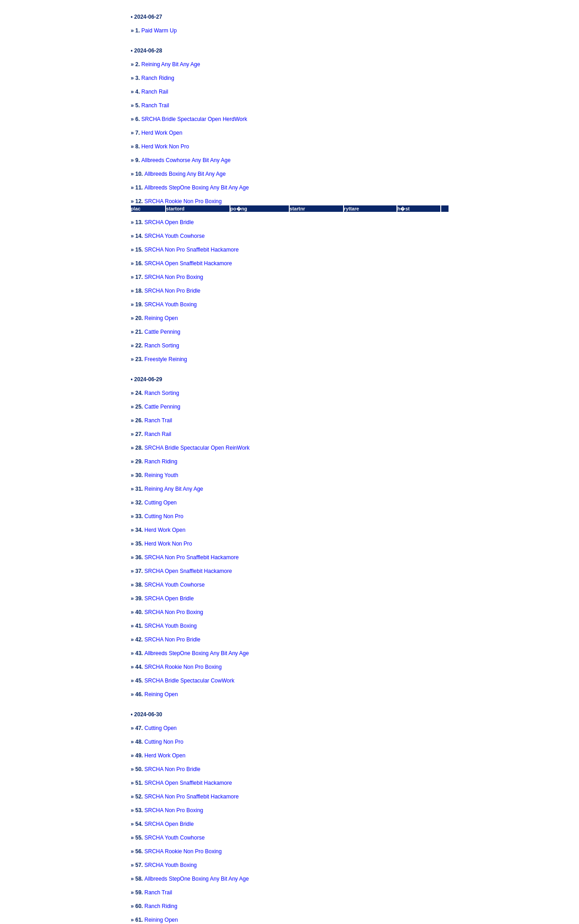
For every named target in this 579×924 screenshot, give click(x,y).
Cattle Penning (163, 332)
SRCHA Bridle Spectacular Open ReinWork (197, 448)
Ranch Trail (155, 105)
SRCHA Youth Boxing (171, 304)
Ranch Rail (155, 92)
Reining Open (161, 318)
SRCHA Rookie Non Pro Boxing (183, 201)
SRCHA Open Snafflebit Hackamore (188, 263)
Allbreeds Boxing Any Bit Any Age (185, 174)
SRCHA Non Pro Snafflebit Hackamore (192, 250)
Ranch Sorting (162, 346)
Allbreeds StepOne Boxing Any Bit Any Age (197, 188)
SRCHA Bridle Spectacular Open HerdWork (194, 119)
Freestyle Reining (166, 359)
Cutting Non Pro (164, 516)
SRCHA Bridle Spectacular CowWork (190, 681)
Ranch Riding (158, 78)
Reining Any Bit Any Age (171, 64)
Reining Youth (162, 475)
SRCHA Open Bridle (169, 222)
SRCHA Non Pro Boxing (174, 277)
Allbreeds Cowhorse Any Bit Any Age (186, 160)
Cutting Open (161, 503)
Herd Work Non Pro (165, 147)
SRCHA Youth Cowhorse (175, 236)
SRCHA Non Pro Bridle (173, 291)
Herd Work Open (162, 133)
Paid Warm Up (159, 31)
